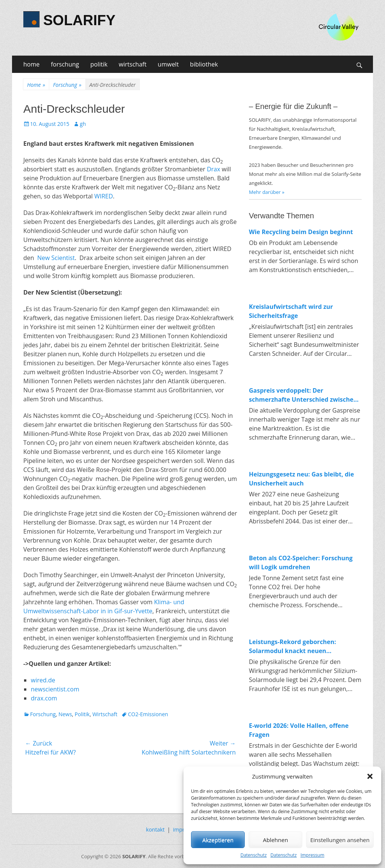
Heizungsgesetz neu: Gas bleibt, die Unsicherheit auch (301, 479)
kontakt (155, 829)
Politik (82, 714)
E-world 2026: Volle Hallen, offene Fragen (299, 730)
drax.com (44, 698)
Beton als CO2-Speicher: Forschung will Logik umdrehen (301, 563)
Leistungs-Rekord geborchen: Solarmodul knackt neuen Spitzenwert (293, 646)
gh (83, 124)
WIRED (104, 196)
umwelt (168, 64)
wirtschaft (133, 64)
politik (99, 64)
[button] (370, 776)
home (31, 64)
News (65, 714)
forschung (65, 64)
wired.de (43, 680)
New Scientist (56, 258)
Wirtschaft (105, 714)
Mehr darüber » (267, 192)
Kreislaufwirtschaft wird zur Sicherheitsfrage (291, 311)
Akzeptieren (218, 840)
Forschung (67, 85)
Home (36, 85)
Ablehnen (275, 840)
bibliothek (204, 64)
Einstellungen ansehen (340, 840)
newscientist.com (55, 689)
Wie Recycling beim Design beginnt (301, 232)
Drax (213, 169)
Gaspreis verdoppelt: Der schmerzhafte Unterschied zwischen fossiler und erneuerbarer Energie (303, 395)
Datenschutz (253, 855)
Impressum (312, 855)
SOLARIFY (79, 20)
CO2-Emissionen (148, 714)
